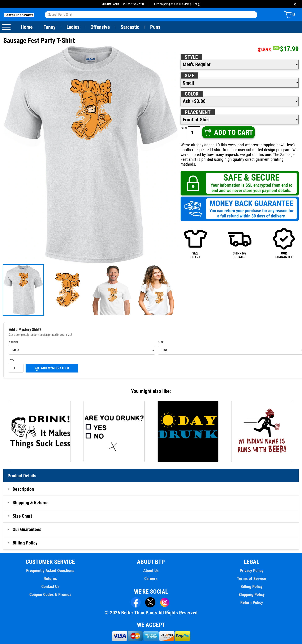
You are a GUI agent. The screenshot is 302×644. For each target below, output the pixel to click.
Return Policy (252, 603)
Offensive (100, 27)
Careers (151, 579)
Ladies (73, 27)
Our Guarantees (27, 530)
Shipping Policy (252, 595)
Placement (198, 113)
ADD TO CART (228, 133)
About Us (151, 571)
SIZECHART (195, 238)
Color (192, 94)
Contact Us (50, 587)
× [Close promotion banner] (295, 4)
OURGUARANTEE (284, 238)
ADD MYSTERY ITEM (52, 369)
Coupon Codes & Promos (50, 595)
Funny (49, 27)
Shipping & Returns (31, 503)
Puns (155, 27)
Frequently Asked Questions (50, 571)
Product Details (22, 476)
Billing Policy (25, 543)
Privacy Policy (252, 571)
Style (191, 57)
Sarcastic (130, 27)
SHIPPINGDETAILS (240, 238)
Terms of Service (252, 579)
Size (189, 76)
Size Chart (22, 516)
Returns (50, 579)
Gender (14, 343)
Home (27, 27)
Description (23, 489)
